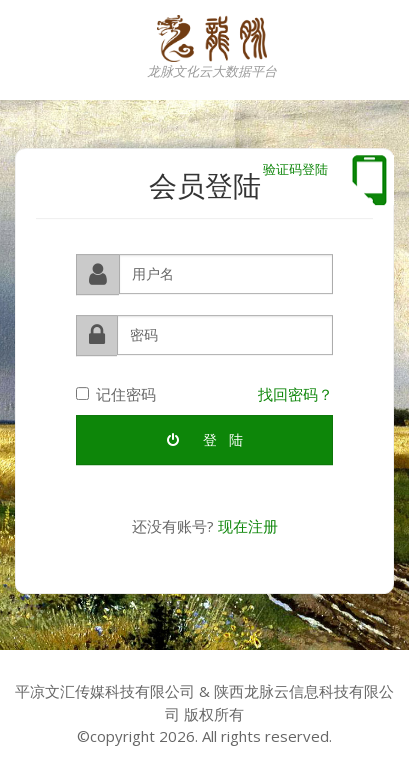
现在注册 (248, 526)
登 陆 (205, 439)
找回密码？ (295, 393)
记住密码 (116, 393)
